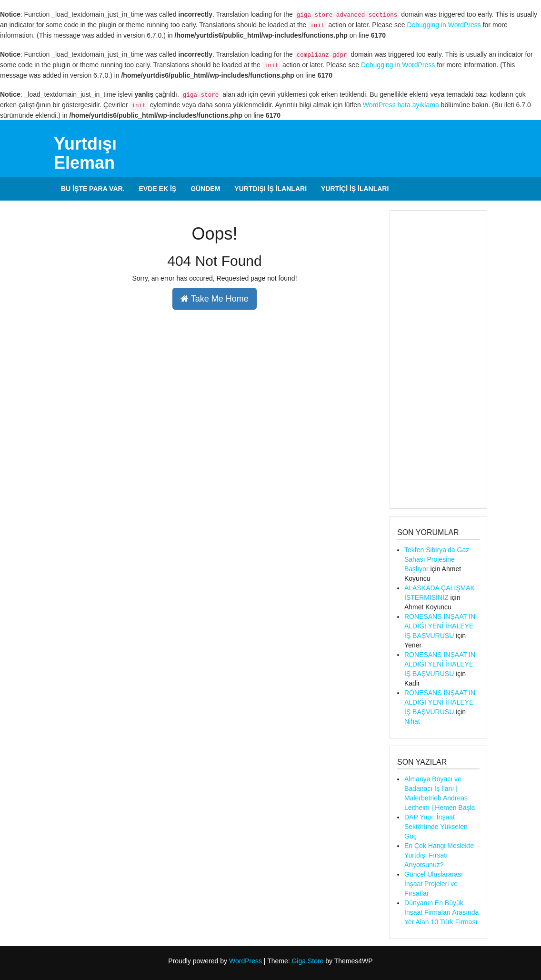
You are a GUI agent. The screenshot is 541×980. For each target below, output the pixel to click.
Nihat (412, 721)
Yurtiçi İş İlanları (355, 189)
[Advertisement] (438, 359)
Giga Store (307, 961)
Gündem (205, 189)
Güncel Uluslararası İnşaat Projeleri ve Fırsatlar (434, 884)
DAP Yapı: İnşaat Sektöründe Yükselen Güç (436, 827)
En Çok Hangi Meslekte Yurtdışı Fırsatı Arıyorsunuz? (439, 855)
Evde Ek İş (158, 189)
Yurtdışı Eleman (85, 153)
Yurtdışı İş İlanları (270, 189)
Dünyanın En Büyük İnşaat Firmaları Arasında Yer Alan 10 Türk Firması (441, 912)
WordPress (245, 961)
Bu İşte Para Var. (93, 189)
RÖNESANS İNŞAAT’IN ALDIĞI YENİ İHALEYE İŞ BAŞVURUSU (440, 626)
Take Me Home (215, 299)
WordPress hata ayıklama (401, 105)
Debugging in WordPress (444, 25)
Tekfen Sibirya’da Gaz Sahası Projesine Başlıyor (437, 559)
